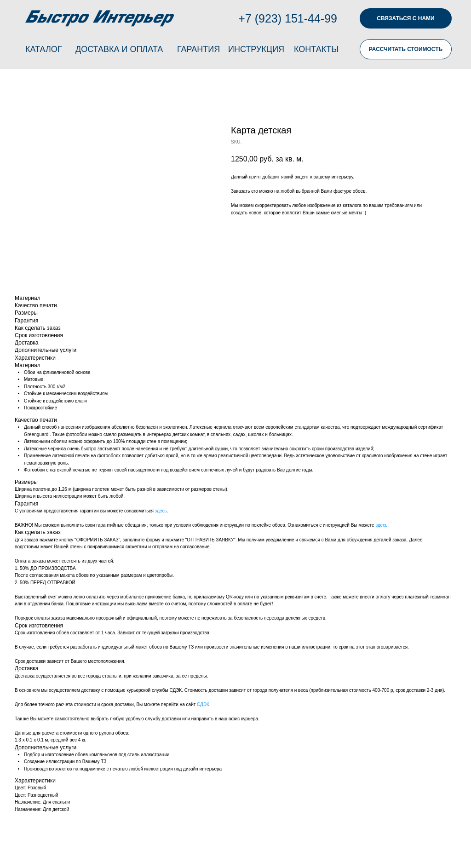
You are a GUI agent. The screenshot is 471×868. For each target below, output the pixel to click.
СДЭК (203, 704)
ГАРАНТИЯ (198, 49)
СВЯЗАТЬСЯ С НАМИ (405, 18)
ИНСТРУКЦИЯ (256, 49)
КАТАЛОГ (43, 49)
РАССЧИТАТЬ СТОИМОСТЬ (406, 49)
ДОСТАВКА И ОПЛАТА (119, 49)
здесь (161, 511)
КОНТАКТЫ (316, 49)
